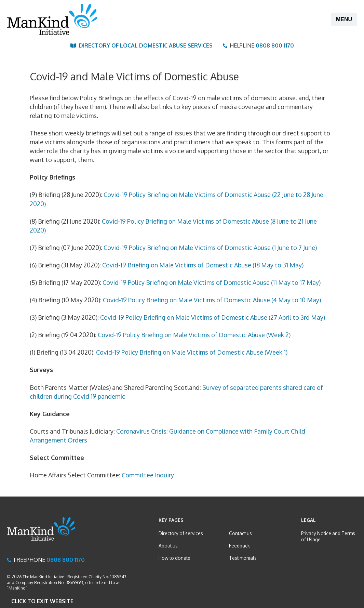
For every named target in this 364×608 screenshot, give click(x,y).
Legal (308, 520)
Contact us (240, 533)
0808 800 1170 (275, 45)
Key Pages (171, 520)
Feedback (239, 546)
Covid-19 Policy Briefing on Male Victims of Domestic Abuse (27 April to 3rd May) (213, 317)
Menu (344, 19)
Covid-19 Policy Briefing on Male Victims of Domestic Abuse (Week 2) (194, 335)
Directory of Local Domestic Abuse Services (146, 45)
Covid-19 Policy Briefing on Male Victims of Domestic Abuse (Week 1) (192, 352)
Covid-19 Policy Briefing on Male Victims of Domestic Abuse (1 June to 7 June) (210, 248)
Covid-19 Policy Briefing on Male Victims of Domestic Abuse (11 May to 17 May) (212, 282)
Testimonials (243, 558)
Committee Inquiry (148, 475)
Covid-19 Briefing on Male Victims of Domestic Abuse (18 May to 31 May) (203, 265)
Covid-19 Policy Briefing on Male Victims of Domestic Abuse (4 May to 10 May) (212, 300)
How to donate (174, 558)
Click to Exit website (42, 601)
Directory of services (181, 533)
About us (168, 546)
